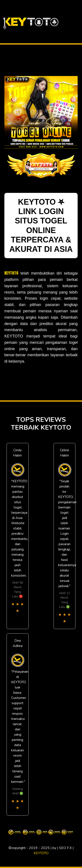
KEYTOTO (11, 273)
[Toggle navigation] (78, 22)
